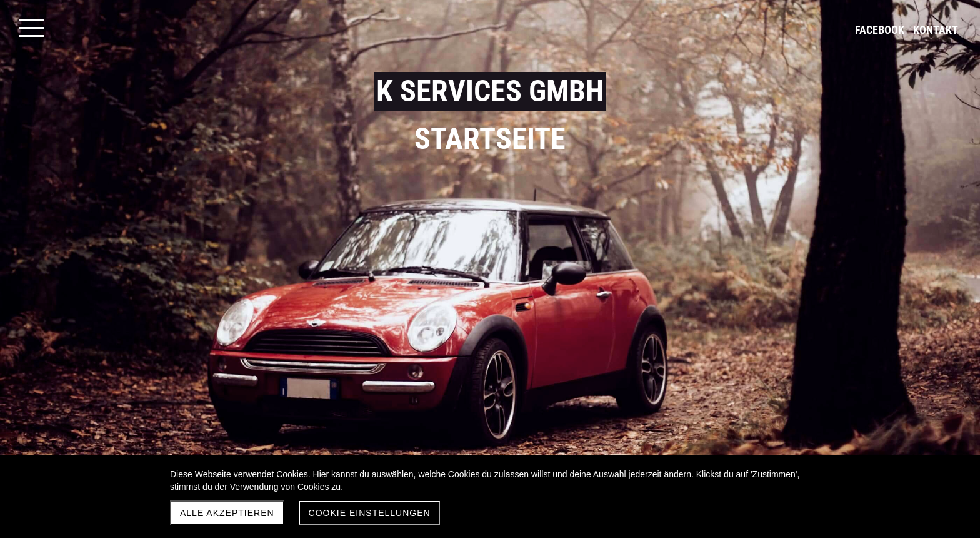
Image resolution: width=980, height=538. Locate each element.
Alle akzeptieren (227, 513)
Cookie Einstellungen (370, 513)
